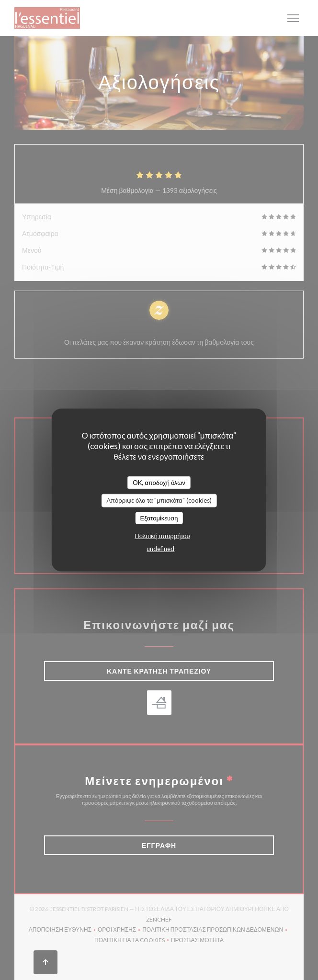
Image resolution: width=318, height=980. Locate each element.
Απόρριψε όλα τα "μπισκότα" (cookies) (159, 500)
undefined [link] (160, 549)
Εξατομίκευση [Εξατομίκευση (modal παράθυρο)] (159, 518)
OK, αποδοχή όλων (159, 482)
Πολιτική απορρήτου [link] (162, 536)
